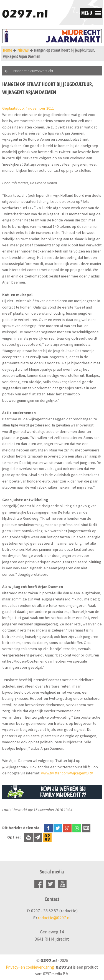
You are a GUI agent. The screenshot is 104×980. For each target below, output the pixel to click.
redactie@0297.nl (54, 918)
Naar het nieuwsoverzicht (33, 71)
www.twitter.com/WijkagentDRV (67, 773)
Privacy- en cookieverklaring (30, 967)
